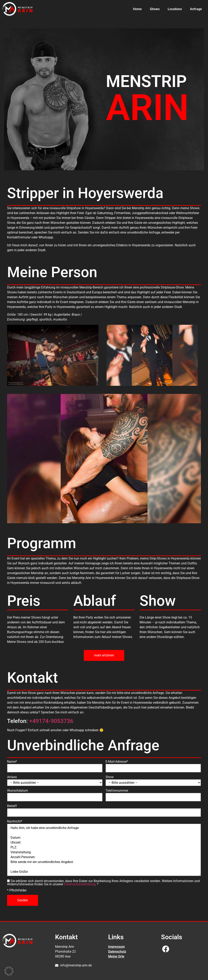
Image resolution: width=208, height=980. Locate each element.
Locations (175, 9)
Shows (155, 9)
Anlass (12, 777)
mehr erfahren (104, 655)
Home (137, 9)
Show (110, 777)
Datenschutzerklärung (80, 884)
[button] (9, 971)
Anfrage (196, 9)
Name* (12, 762)
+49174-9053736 (51, 721)
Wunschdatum (18, 791)
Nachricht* (15, 821)
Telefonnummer (117, 791)
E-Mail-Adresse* (117, 762)
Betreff (12, 806)
